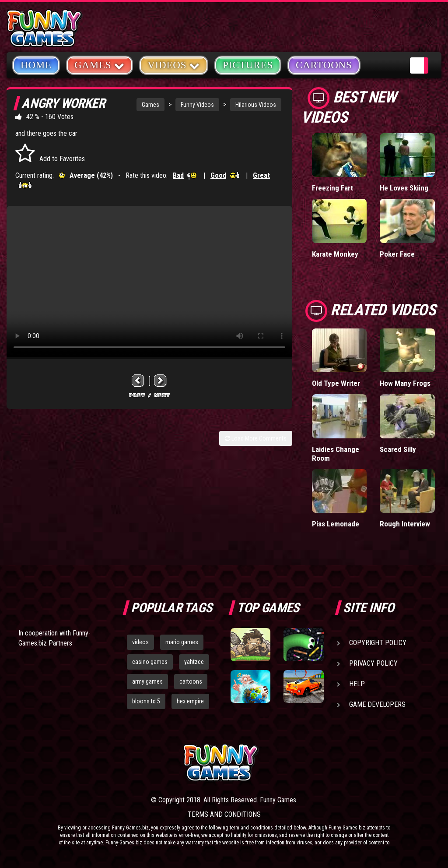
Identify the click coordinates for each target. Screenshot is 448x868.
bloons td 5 (146, 701)
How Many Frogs (405, 383)
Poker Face (397, 254)
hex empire (190, 701)
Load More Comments (256, 438)
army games (147, 681)
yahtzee (194, 662)
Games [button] (100, 65)
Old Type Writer (336, 383)
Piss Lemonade (336, 524)
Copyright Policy (378, 643)
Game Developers (377, 704)
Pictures (248, 65)
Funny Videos (197, 105)
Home (36, 65)
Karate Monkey (335, 254)
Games (150, 105)
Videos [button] (174, 65)
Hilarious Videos (256, 105)
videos (140, 642)
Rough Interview (405, 524)
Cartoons (324, 65)
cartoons (191, 681)
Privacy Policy (373, 663)
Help (357, 684)
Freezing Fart (332, 188)
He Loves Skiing (404, 188)
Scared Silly (398, 449)
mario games (182, 642)
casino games (150, 662)
